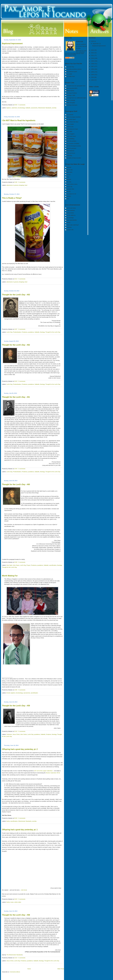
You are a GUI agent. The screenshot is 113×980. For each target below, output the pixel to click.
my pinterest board (72, 72)
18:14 (16, 279)
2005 (93, 72)
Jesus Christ (16, 734)
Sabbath (28, 108)
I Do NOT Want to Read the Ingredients (19, 120)
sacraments (34, 108)
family (8, 821)
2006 (93, 69)
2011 (93, 56)
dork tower (69, 172)
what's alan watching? (73, 225)
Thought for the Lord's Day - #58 (16, 915)
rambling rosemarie (72, 105)
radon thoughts (71, 103)
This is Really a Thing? (12, 198)
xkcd (68, 199)
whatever (69, 227)
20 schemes (70, 115)
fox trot (68, 175)
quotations (31, 332)
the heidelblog (70, 139)
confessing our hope (72, 129)
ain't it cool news (71, 208)
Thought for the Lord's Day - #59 (16, 706)
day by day (70, 170)
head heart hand (71, 136)
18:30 (16, 562)
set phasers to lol (71, 194)
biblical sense (70, 91)
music (12, 902)
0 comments (22, 105)
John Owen (16, 565)
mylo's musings (71, 100)
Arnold (8, 693)
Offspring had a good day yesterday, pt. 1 (20, 830)
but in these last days (72, 122)
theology (42, 332)
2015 (93, 41)
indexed (69, 179)
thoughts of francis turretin (74, 158)
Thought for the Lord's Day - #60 (16, 484)
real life (69, 191)
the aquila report (71, 119)
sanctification (53, 565)
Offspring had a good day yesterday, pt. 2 (20, 749)
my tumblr (69, 74)
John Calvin (24, 734)
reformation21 (70, 151)
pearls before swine (72, 184)
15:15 (16, 731)
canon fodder (70, 124)
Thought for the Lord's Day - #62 (16, 345)
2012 (93, 53)
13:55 (16, 690)
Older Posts (61, 969)
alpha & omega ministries (74, 117)
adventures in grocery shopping (15, 185)
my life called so (71, 215)
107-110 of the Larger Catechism (43, 771)
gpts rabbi (69, 131)
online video (18, 902)
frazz (68, 177)
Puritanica (25, 332)
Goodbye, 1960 (71, 95)
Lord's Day (9, 332)
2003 (93, 77)
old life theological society (74, 146)
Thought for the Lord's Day (53, 332)
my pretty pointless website (74, 69)
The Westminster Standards (14, 955)
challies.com (70, 127)
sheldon (69, 196)
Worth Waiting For (10, 576)
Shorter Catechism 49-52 (53, 773)
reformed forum (71, 153)
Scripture (49, 734)
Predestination (17, 332)
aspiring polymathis (72, 88)
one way (69, 182)
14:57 (16, 329)
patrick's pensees (71, 148)
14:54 (16, 469)
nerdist (68, 222)
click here (24, 890)
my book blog (70, 67)
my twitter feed (71, 76)
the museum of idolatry (73, 143)
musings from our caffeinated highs (76, 98)
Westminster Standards (45, 108)
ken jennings (70, 218)
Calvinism (9, 734)
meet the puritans (71, 141)
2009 (93, 61)
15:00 (16, 182)
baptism (9, 108)
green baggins (71, 134)
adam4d (69, 167)
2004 (93, 75)
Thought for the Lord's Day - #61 (16, 397)
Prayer (28, 565)
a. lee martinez (71, 210)
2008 (93, 64)
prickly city (69, 187)
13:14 (16, 958)
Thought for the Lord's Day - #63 (16, 295)
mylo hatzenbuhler (72, 220)
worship (54, 108)
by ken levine (70, 213)
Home (29, 969)
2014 (93, 50)
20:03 (16, 105)
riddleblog (69, 155)
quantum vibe (70, 189)
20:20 (16, 818)
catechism (14, 108)
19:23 (16, 381)
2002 (93, 80)
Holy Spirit (9, 565)
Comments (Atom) (15, 972)
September (96, 44)
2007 (93, 66)
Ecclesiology (21, 108)
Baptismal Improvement (12, 44)
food (26, 185)
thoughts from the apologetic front (76, 86)
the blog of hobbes (72, 93)
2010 (93, 58)
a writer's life (70, 230)
